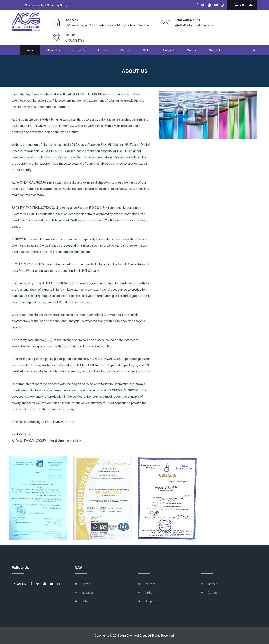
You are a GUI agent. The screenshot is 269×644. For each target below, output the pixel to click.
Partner (125, 50)
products (79, 50)
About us (54, 50)
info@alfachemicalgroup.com (194, 25)
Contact (215, 50)
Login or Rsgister (242, 5)
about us (88, 593)
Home (30, 50)
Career (192, 50)
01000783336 (75, 41)
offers (103, 50)
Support (169, 50)
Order (147, 50)
